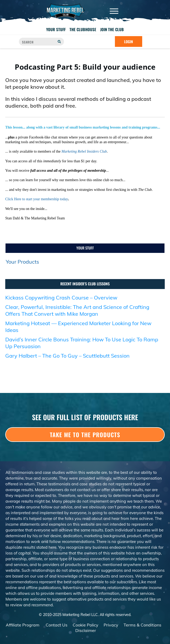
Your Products (22, 262)
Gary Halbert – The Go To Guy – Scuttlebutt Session (67, 356)
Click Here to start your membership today (37, 199)
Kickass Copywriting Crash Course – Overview (61, 298)
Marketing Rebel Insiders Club (84, 151)
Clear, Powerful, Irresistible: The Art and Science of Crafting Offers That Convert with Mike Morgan (77, 310)
